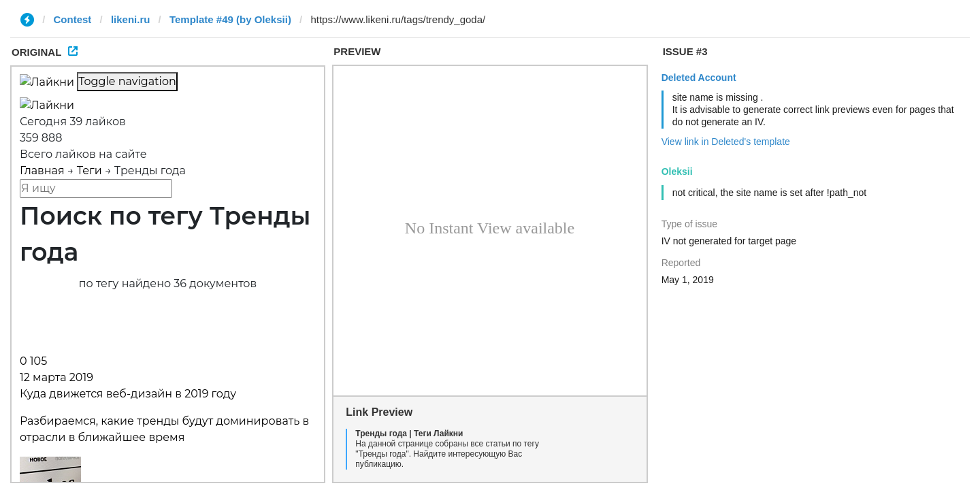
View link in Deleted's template (726, 142)
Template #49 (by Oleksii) (230, 19)
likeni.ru (131, 19)
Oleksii (677, 171)
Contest (73, 19)
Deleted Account (699, 78)
